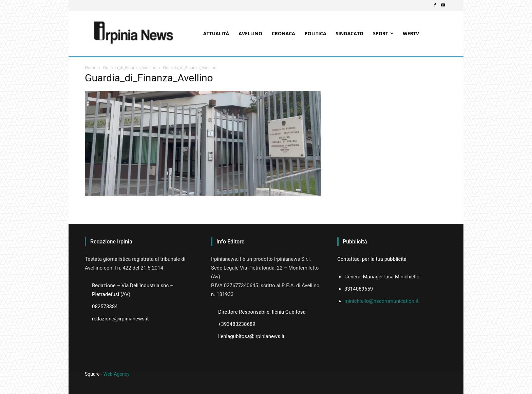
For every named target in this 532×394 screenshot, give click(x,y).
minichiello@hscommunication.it (382, 301)
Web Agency (116, 374)
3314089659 (359, 289)
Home (91, 68)
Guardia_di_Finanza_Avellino (130, 68)
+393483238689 (237, 324)
